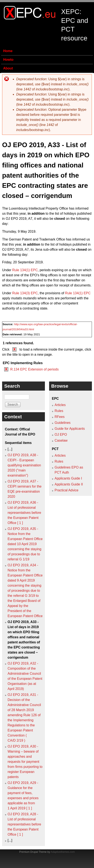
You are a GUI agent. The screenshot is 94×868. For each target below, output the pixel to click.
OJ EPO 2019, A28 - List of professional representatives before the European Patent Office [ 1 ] (24, 824)
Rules (59, 411)
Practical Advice (66, 490)
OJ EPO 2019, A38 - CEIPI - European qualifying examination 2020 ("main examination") (24, 465)
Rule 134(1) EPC (25, 270)
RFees (60, 417)
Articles (60, 405)
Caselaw (61, 440)
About (8, 68)
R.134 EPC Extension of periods (34, 369)
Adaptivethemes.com (63, 852)
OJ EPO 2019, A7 (19, 219)
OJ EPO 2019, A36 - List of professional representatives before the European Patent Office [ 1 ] (24, 513)
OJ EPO (61, 435)
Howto (8, 60)
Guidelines (63, 423)
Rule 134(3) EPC (25, 293)
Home (8, 51)
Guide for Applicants (70, 429)
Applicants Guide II (69, 484)
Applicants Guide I (68, 478)
